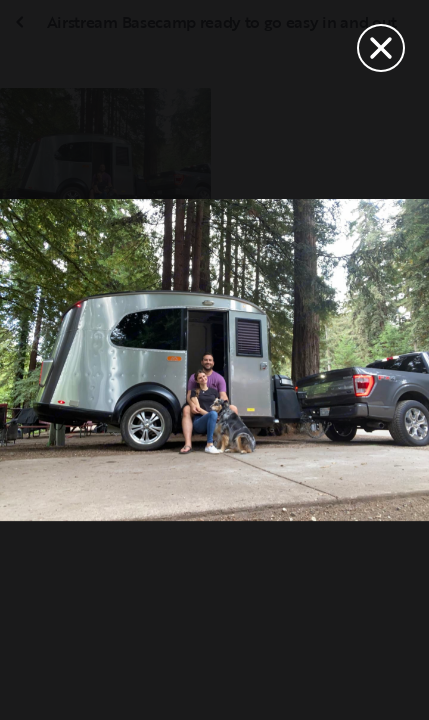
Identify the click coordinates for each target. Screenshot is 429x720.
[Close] (381, 48)
